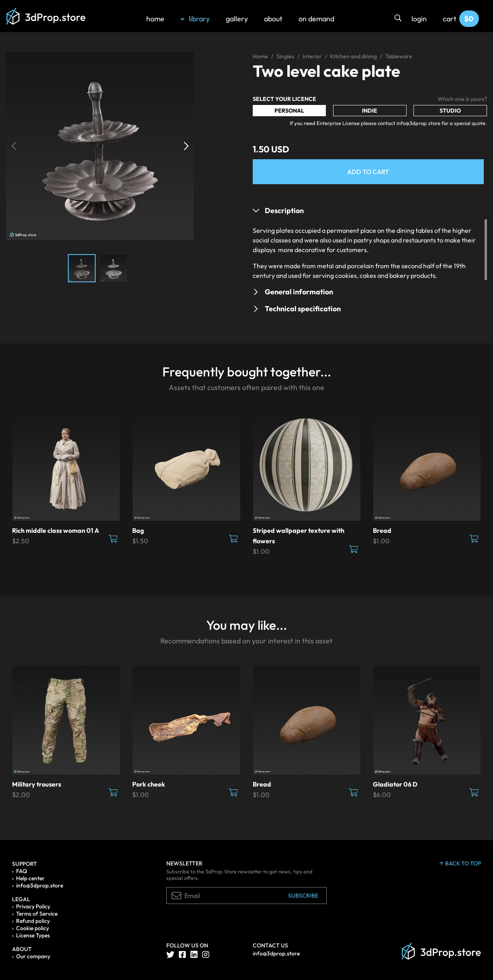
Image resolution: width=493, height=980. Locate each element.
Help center (30, 878)
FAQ (21, 871)
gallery (237, 19)
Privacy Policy (33, 906)
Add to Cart (368, 172)
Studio (450, 111)
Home (260, 56)
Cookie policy (33, 928)
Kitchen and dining (354, 56)
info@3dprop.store (40, 885)
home (155, 19)
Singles (285, 56)
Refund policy (33, 921)
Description (284, 211)
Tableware (399, 56)
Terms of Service (37, 914)
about (273, 19)
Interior (312, 56)
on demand (316, 19)
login (419, 19)
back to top (460, 863)
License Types (33, 935)
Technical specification (303, 309)
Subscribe (303, 896)
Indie (370, 111)
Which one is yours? (462, 99)
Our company (33, 956)
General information (299, 292)
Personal (289, 111)
